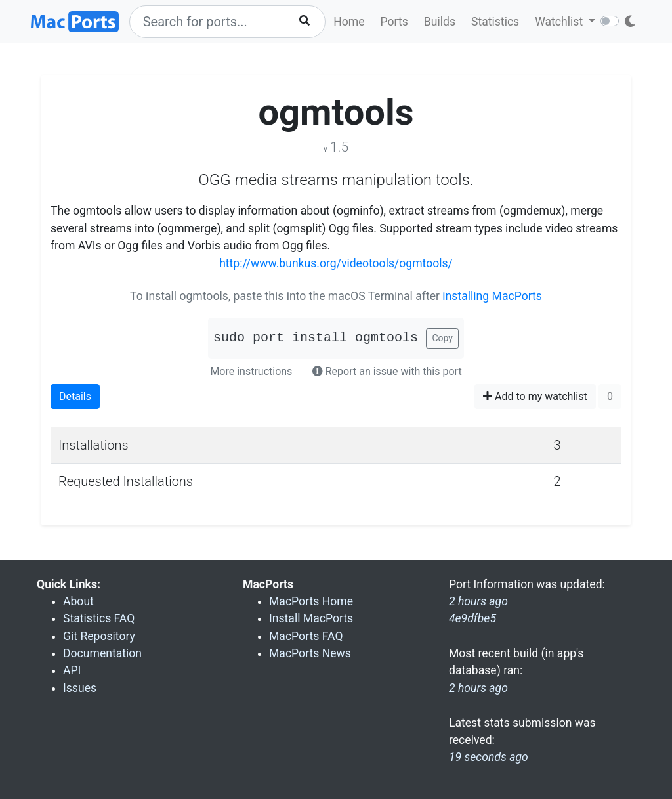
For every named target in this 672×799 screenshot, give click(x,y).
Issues (80, 688)
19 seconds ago (489, 757)
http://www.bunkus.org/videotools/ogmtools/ (336, 263)
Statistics (495, 22)
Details (75, 396)
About (78, 601)
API (72, 670)
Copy (442, 338)
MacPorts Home (311, 601)
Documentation (102, 653)
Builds (440, 22)
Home (349, 22)
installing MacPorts (492, 296)
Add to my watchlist (535, 396)
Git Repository (99, 636)
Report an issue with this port (387, 371)
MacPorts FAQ (306, 636)
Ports (394, 22)
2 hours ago (478, 688)
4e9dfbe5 (472, 618)
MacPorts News (310, 653)
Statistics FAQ (99, 618)
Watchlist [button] (560, 22)
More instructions (251, 371)
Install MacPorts (311, 618)
